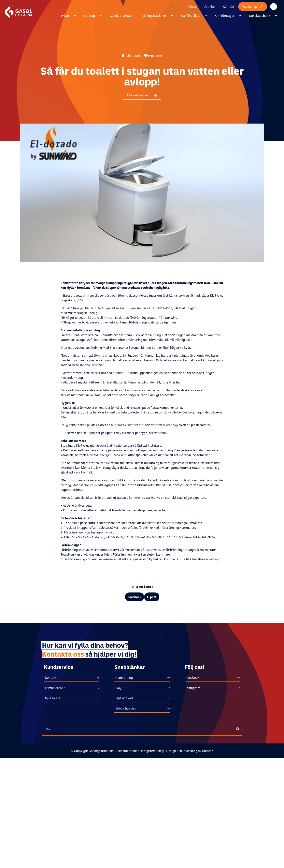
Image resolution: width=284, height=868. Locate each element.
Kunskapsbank (263, 15)
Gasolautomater (121, 16)
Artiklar (210, 7)
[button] (135, 597)
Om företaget (228, 15)
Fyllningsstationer (157, 15)
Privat (69, 15)
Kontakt (229, 7)
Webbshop (253, 7)
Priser (192, 7)
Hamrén (208, 751)
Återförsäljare (194, 15)
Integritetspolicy (152, 751)
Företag (93, 15)
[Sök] (238, 729)
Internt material (278, 7)
